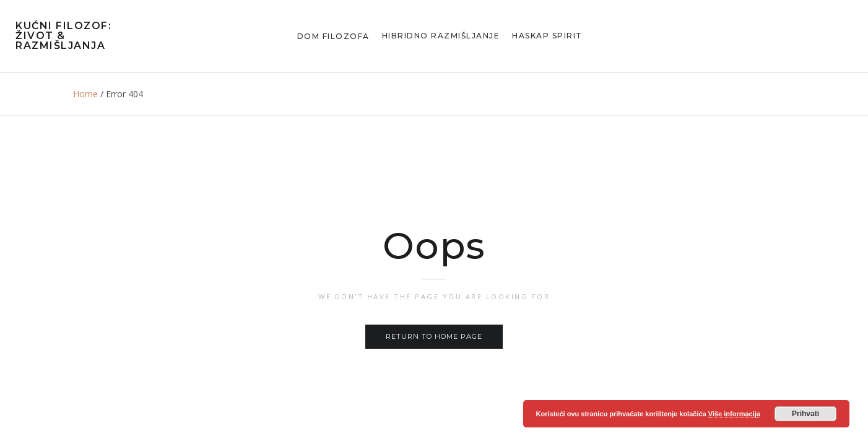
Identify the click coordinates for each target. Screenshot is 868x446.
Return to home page (434, 336)
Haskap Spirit (547, 36)
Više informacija (734, 414)
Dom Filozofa (333, 36)
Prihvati (805, 414)
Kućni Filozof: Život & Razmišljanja (63, 36)
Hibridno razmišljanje (441, 36)
